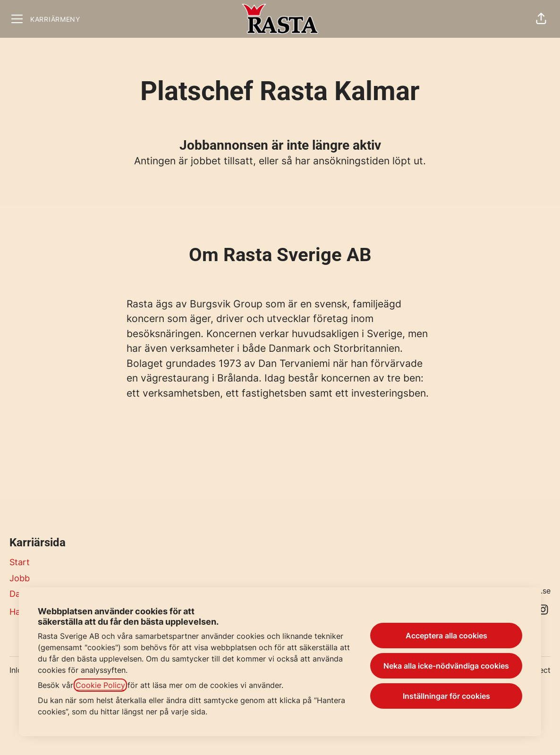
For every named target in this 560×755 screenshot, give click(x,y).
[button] (541, 19)
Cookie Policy (100, 685)
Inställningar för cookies (446, 696)
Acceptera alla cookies (446, 636)
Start (20, 562)
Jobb (20, 578)
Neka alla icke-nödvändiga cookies (446, 666)
